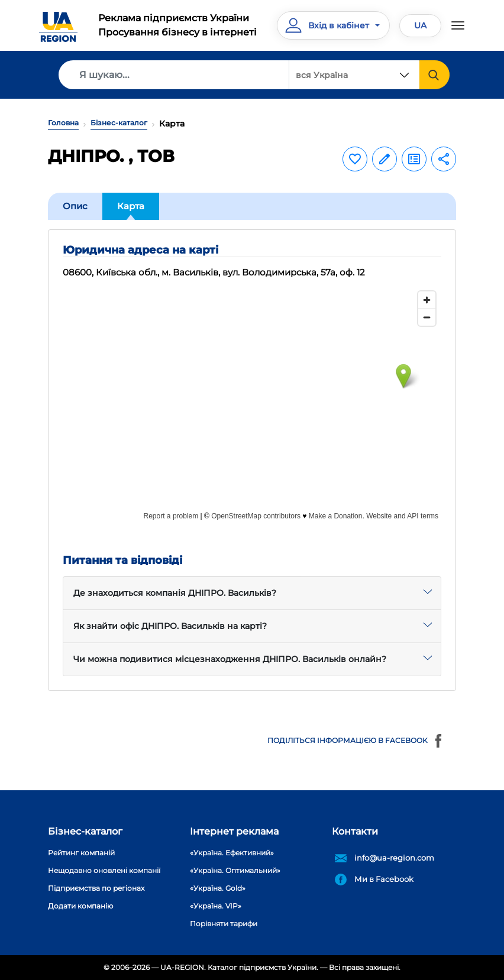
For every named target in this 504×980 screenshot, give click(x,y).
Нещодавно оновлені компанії (104, 870)
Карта (131, 206)
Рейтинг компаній (81, 853)
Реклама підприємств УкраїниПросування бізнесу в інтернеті (177, 25)
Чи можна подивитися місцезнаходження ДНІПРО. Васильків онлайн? (230, 659)
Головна (63, 123)
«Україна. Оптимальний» (235, 870)
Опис (75, 206)
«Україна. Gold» (218, 888)
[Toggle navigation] (458, 25)
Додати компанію (80, 906)
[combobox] (354, 75)
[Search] (174, 75)
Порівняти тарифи (224, 924)
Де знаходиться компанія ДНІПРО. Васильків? (175, 593)
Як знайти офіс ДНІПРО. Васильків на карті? (170, 626)
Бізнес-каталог (119, 123)
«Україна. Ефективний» (232, 853)
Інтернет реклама (234, 831)
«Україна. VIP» (216, 906)
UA (420, 25)
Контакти (355, 831)
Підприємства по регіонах (96, 888)
